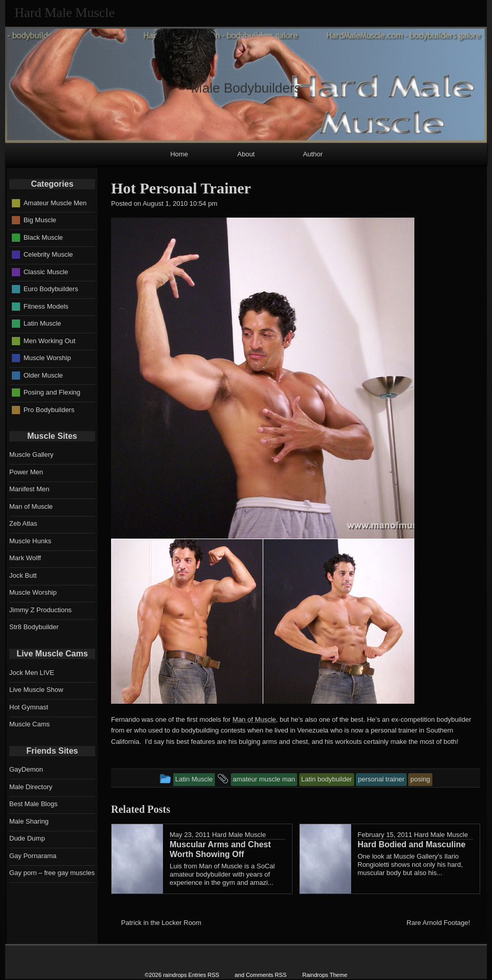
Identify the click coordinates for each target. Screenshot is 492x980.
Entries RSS (204, 975)
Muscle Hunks (30, 541)
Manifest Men (29, 489)
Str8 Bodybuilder (34, 627)
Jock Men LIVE (32, 673)
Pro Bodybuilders (49, 409)
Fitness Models (46, 306)
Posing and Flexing (52, 392)
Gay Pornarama (33, 856)
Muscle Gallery (31, 455)
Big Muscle (40, 220)
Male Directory (31, 787)
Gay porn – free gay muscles (52, 873)
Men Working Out (50, 340)
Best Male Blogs (33, 804)
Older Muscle (43, 375)
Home (179, 154)
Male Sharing (29, 821)
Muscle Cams (30, 724)
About (246, 154)
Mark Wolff (25, 558)
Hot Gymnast (29, 707)
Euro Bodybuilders (51, 289)
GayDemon (26, 769)
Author (313, 154)
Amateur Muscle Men (55, 202)
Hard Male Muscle (239, 835)
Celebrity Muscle (48, 254)
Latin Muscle (42, 323)
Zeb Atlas (23, 523)
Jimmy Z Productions (40, 610)
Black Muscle (43, 237)
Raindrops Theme (325, 975)
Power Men (26, 472)
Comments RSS (266, 975)
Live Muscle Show (36, 690)
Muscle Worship (47, 358)
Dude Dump (27, 838)
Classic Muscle (46, 271)
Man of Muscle (254, 719)
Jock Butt (23, 575)
